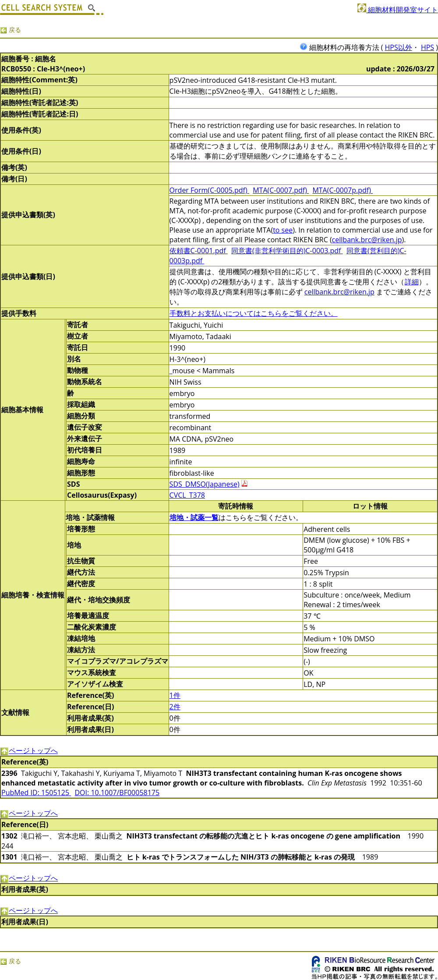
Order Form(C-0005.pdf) (209, 190)
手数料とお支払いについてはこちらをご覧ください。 (254, 313)
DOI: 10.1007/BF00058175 (117, 792)
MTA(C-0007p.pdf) (343, 190)
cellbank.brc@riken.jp (367, 240)
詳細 (412, 282)
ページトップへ (29, 750)
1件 (175, 695)
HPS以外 (399, 47)
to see (283, 230)
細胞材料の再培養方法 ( (342, 47)
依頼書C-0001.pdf (199, 251)
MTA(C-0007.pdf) (281, 190)
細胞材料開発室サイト (398, 10)
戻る (11, 30)
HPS (427, 47)
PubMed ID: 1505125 (36, 792)
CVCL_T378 (187, 495)
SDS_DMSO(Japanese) (205, 484)
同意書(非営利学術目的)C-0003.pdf (287, 251)
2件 (175, 707)
